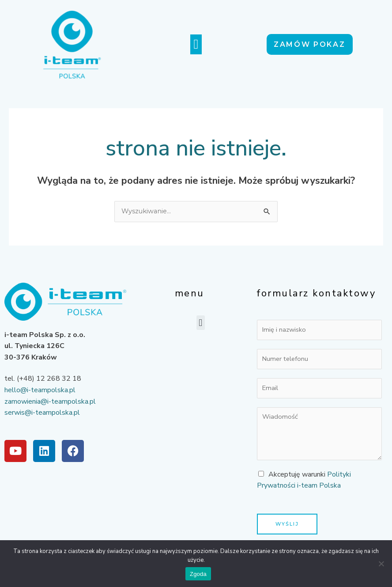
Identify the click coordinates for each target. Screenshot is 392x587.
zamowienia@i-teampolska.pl (50, 401)
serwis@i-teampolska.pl (42, 413)
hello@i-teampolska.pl (40, 390)
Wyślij (287, 524)
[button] (196, 44)
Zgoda (198, 574)
